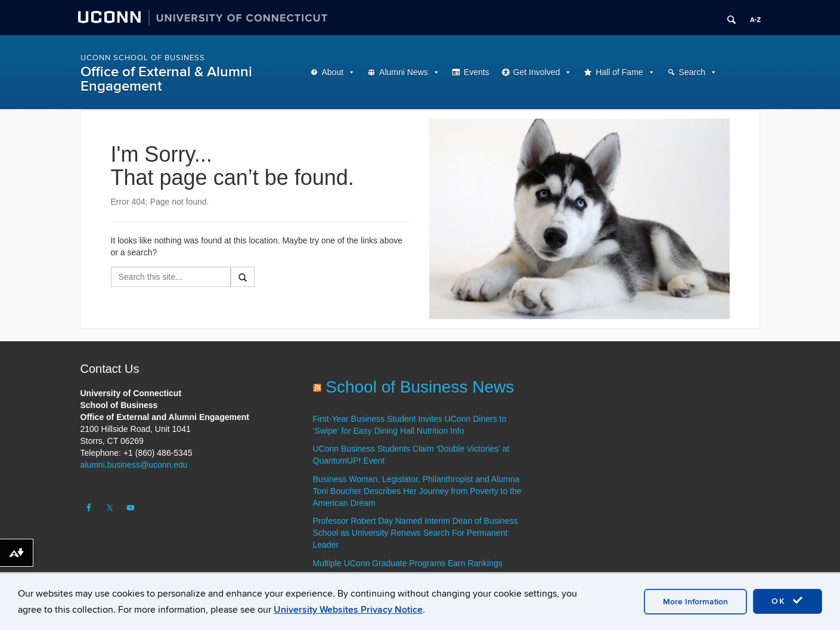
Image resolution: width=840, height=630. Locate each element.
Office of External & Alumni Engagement (166, 79)
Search (692, 72)
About (333, 72)
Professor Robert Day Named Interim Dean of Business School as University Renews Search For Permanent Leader (416, 533)
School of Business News (420, 387)
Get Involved (537, 72)
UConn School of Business (143, 58)
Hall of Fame (619, 72)
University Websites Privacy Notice (348, 610)
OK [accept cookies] (788, 601)
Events (477, 72)
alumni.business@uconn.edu (134, 465)
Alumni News (404, 72)
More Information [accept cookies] (695, 602)
